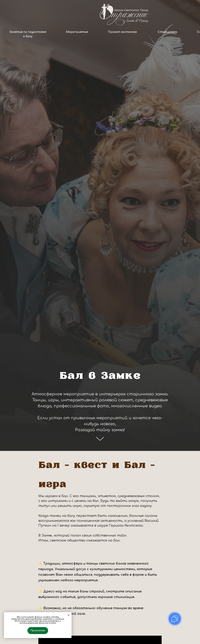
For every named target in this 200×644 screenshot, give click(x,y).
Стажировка (167, 32)
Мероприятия (77, 32)
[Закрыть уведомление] (69, 615)
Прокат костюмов (122, 32)
